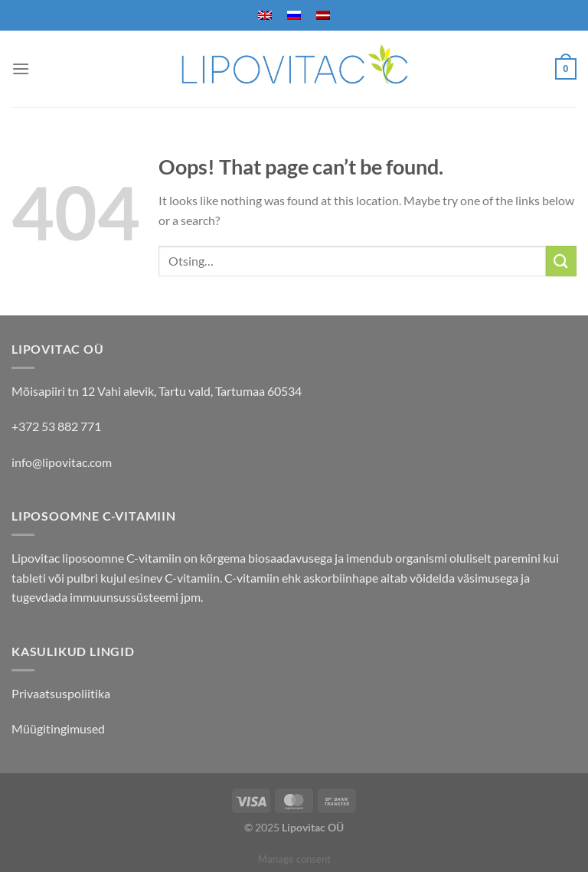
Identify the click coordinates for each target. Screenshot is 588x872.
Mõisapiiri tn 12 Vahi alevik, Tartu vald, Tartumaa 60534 (157, 391)
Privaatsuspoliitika (61, 693)
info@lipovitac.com (62, 462)
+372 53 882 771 (56, 426)
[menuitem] (265, 15)
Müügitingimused (58, 728)
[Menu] (21, 69)
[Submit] (561, 261)
